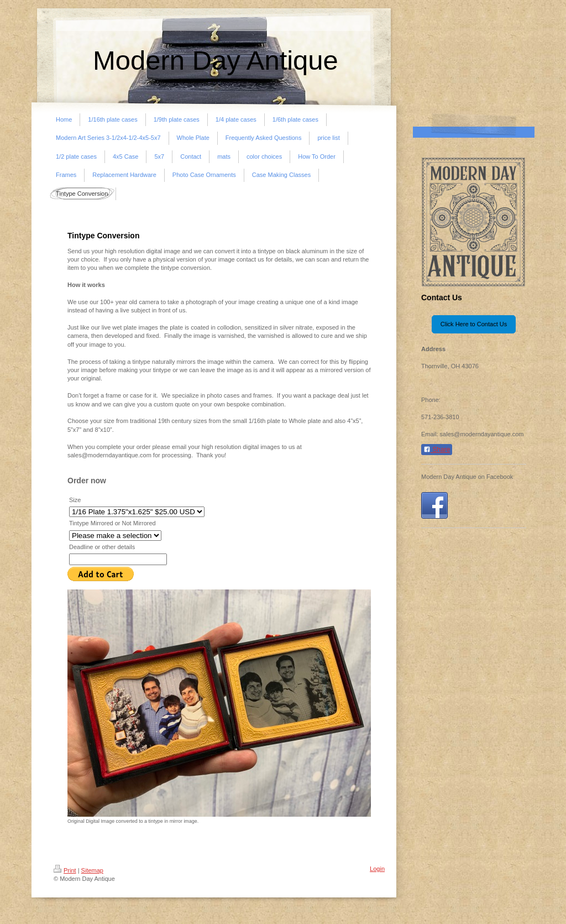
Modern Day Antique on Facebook (467, 477)
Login (377, 869)
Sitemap (92, 870)
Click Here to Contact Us (474, 324)
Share (437, 450)
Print (65, 870)
